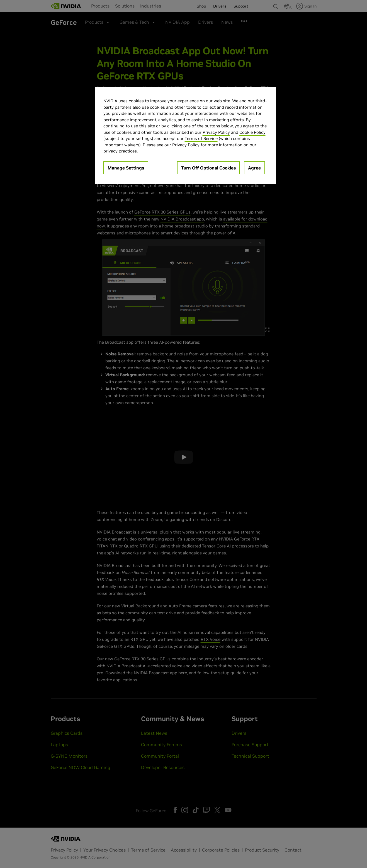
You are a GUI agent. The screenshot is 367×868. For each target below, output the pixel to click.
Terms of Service (201, 138)
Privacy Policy (216, 132)
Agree (254, 168)
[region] (186, 135)
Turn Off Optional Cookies (208, 168)
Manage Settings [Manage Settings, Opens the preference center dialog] (126, 168)
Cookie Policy (252, 132)
